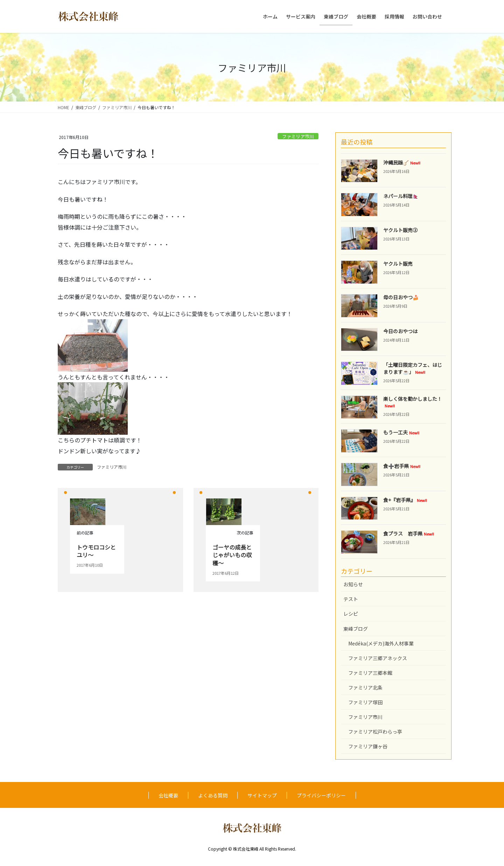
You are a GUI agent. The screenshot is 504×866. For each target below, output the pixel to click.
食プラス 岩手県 (409, 533)
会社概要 (168, 795)
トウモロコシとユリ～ (96, 551)
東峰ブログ (356, 629)
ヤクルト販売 (398, 264)
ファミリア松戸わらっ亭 (375, 732)
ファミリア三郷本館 (370, 673)
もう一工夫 (401, 432)
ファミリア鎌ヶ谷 (368, 746)
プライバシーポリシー (321, 795)
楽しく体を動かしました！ (413, 402)
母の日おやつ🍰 (401, 297)
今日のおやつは (400, 331)
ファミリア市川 (298, 136)
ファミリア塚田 (365, 702)
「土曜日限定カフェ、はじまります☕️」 (413, 368)
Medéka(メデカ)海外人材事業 (381, 643)
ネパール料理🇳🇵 (401, 196)
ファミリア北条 (365, 687)
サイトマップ (262, 795)
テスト (351, 599)
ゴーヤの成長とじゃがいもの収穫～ (232, 555)
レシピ (351, 614)
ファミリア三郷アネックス (378, 658)
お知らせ (353, 584)
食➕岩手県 (402, 466)
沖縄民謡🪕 (402, 162)
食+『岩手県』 (405, 500)
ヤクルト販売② (400, 230)
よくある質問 (213, 795)
